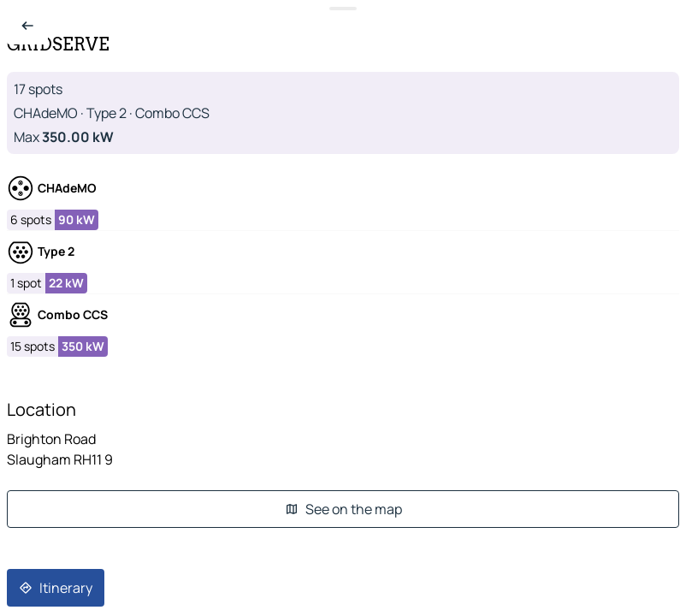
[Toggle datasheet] (343, 9)
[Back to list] (27, 26)
